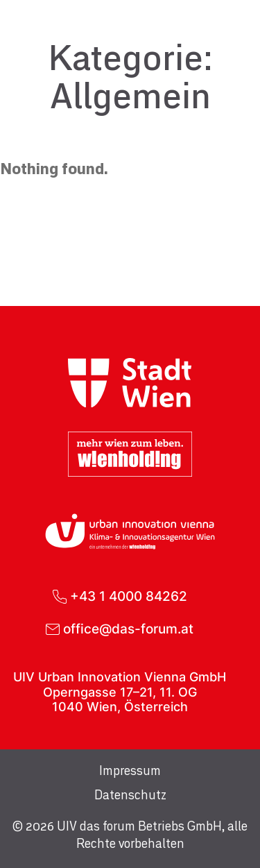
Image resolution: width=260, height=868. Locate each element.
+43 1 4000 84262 (129, 596)
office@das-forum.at (128, 629)
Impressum (130, 772)
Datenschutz (130, 796)
